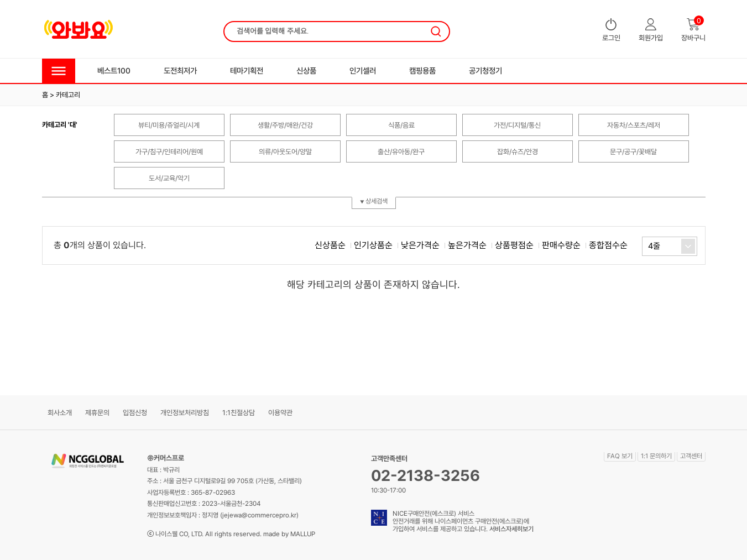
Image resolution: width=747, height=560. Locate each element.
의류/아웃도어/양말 (285, 152)
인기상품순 (373, 245)
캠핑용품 (422, 70)
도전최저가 (180, 70)
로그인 (611, 30)
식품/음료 (401, 125)
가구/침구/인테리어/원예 (169, 152)
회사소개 (60, 413)
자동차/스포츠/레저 (634, 125)
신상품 (306, 70)
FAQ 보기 (620, 456)
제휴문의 (97, 413)
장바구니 (693, 30)
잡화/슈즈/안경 (518, 152)
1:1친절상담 (239, 413)
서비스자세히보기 (511, 529)
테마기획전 (247, 70)
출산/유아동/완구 (401, 152)
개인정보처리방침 (185, 413)
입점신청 (135, 413)
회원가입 (651, 30)
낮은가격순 (420, 245)
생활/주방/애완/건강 (285, 125)
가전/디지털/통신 (517, 125)
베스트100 (114, 70)
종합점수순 (608, 245)
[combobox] (670, 246)
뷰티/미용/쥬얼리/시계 (169, 125)
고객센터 (691, 456)
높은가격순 (467, 245)
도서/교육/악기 (169, 178)
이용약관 (280, 413)
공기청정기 (485, 70)
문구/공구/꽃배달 (633, 152)
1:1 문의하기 (656, 456)
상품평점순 (514, 245)
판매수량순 (561, 245)
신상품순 (330, 245)
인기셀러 (363, 70)
